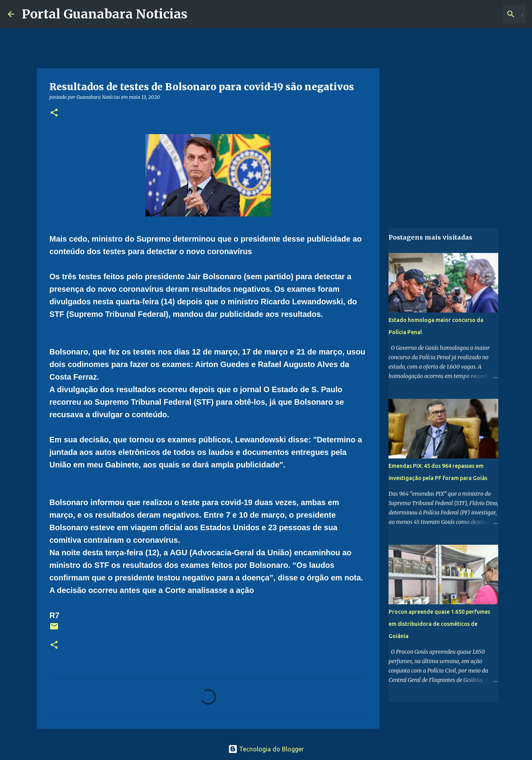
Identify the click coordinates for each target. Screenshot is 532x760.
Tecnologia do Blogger (266, 749)
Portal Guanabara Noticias (105, 14)
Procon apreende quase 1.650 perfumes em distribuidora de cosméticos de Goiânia (439, 624)
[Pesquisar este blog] (485, 14)
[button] (54, 113)
